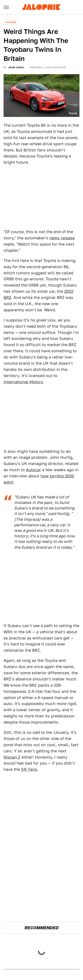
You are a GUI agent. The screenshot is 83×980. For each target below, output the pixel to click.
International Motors (23, 382)
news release (62, 238)
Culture (11, 22)
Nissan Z (12, 757)
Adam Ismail (16, 67)
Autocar (33, 470)
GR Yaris (29, 769)
